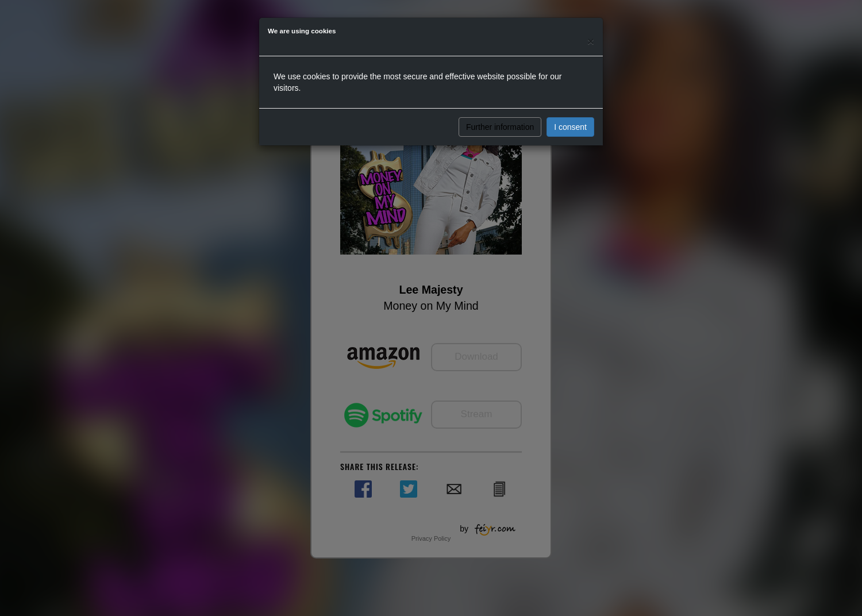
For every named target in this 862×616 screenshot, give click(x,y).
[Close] (591, 41)
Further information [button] (500, 127)
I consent (570, 127)
